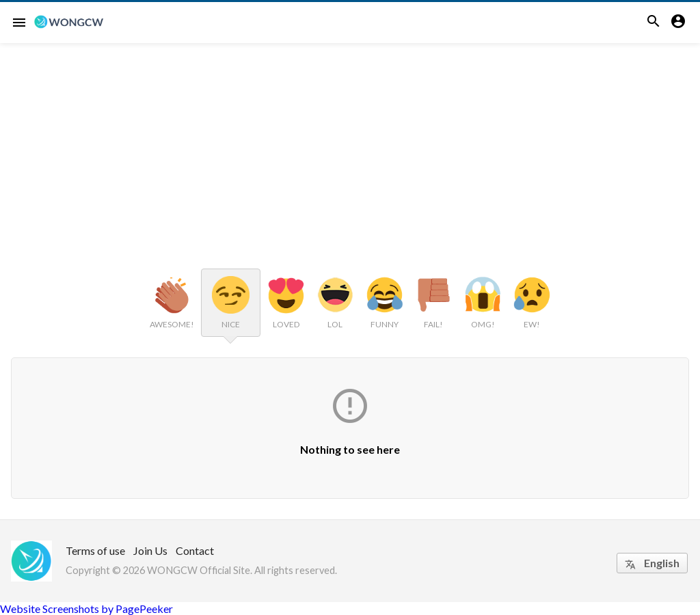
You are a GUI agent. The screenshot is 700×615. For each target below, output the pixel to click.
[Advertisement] (350, 146)
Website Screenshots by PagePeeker (86, 609)
